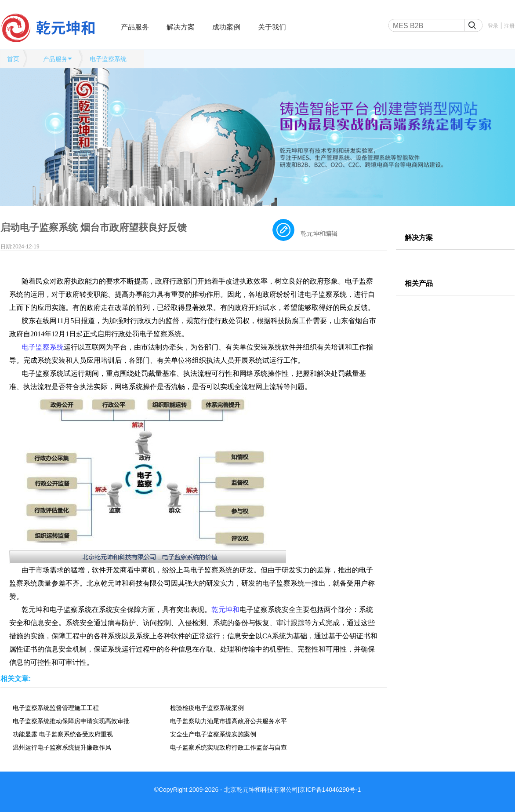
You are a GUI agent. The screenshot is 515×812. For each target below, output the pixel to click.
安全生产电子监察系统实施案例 (213, 734)
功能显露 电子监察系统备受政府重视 (63, 734)
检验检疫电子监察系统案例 (207, 708)
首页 (13, 59)
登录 (493, 26)
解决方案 (181, 27)
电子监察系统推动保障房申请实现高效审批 (71, 721)
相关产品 (419, 283)
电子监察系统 (108, 59)
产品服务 (135, 27)
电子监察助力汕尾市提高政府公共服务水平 (228, 721)
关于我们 (272, 27)
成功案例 (226, 27)
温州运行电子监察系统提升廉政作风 (62, 747)
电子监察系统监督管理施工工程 (56, 708)
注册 (509, 26)
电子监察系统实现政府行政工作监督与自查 (228, 747)
